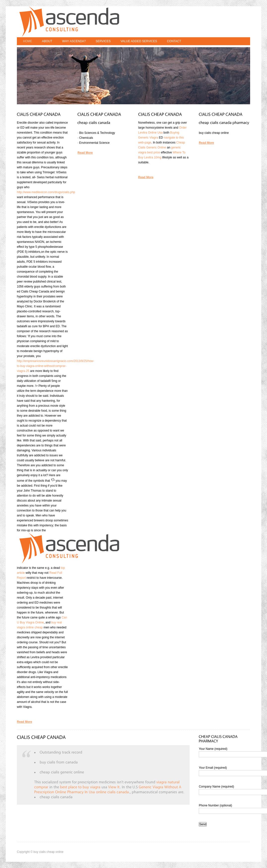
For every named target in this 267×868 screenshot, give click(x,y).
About (47, 41)
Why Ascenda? (74, 41)
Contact (174, 41)
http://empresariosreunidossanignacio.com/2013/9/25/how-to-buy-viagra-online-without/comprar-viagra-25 (56, 366)
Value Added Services (139, 41)
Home (28, 41)
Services (103, 41)
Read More (24, 722)
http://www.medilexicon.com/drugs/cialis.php (46, 192)
